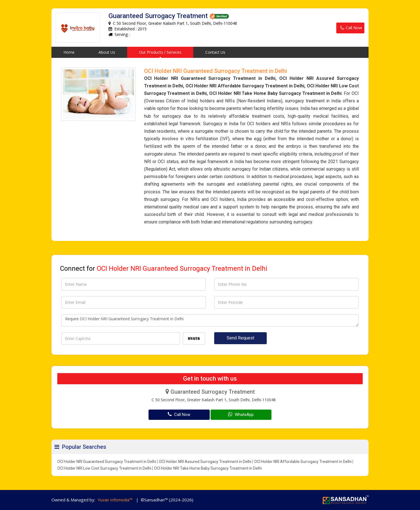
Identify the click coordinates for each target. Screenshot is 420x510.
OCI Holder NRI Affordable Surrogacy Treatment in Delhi (303, 462)
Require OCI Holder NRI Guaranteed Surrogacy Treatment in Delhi (210, 320)
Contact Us (215, 52)
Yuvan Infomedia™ (115, 500)
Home (69, 52)
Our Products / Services (160, 52)
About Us (107, 52)
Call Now (350, 28)
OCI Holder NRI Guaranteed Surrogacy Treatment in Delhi (107, 462)
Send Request (240, 338)
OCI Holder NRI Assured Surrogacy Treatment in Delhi (205, 462)
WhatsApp (241, 414)
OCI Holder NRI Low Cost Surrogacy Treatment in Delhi (104, 468)
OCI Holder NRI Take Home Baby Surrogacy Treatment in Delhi (208, 468)
